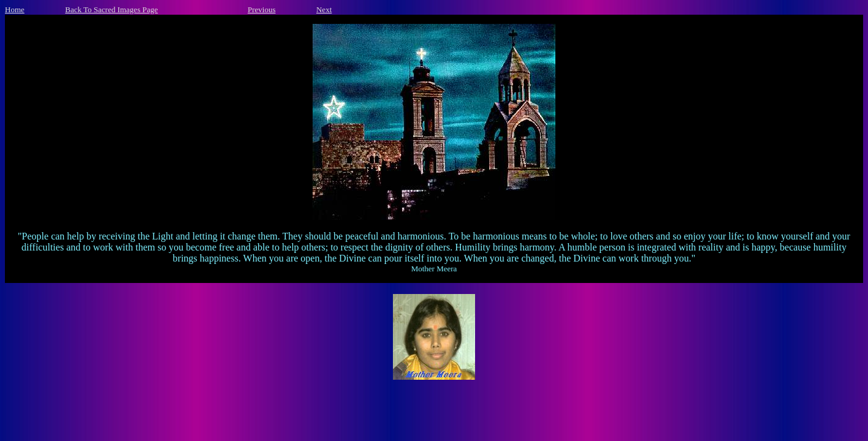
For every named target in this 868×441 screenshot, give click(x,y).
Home (15, 9)
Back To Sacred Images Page (111, 9)
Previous (262, 9)
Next (324, 9)
